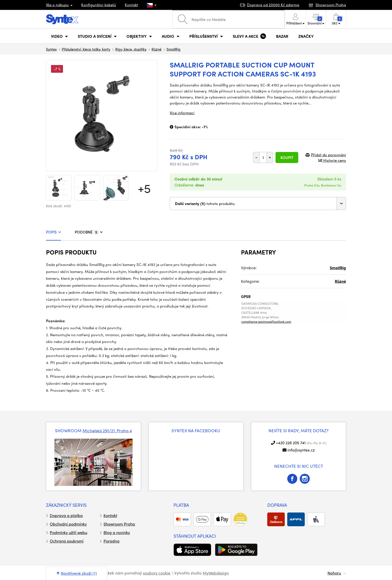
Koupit (287, 157)
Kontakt (131, 5)
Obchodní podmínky (68, 524)
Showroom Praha (119, 524)
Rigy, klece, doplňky (131, 49)
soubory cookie (157, 573)
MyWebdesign (216, 573)
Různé (156, 49)
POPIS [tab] (53, 232)
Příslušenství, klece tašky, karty (86, 49)
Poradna (111, 541)
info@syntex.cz (301, 450)
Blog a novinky (117, 532)
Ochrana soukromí (67, 541)
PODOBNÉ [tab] (89, 232)
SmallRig (173, 49)
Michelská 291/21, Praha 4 (107, 430)
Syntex (51, 49)
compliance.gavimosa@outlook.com (266, 321)
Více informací (182, 113)
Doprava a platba (66, 515)
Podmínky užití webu (68, 532)
